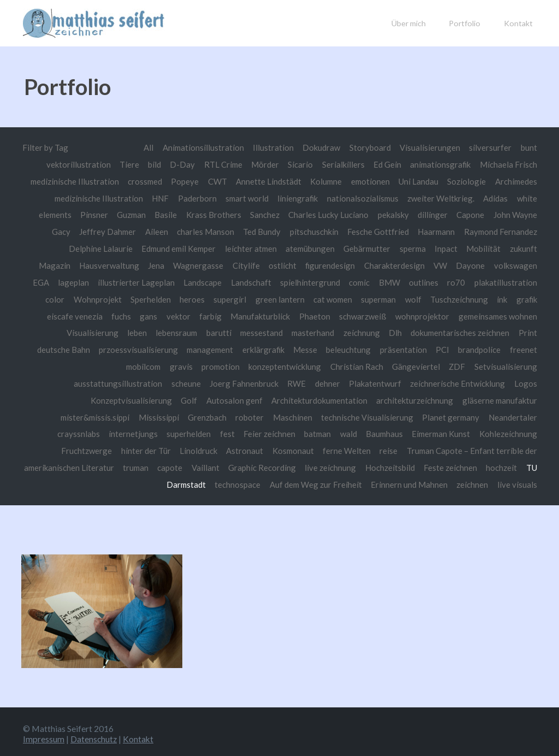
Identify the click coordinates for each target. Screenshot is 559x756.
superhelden (250, 432)
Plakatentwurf (452, 381)
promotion (315, 365)
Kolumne (374, 181)
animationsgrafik (439, 164)
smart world (305, 198)
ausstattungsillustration (193, 381)
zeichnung (496, 332)
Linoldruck (236, 448)
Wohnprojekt (209, 298)
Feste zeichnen (510, 465)
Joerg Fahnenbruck (320, 381)
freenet (195, 365)
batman (379, 432)
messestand (395, 332)
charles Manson (241, 231)
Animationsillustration (201, 147)
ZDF (60, 381)
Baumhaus (448, 432)
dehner (404, 381)
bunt (529, 147)
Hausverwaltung (158, 264)
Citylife (296, 264)
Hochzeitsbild (450, 465)
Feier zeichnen (331, 432)
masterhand (448, 332)
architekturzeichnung (457, 398)
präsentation (75, 365)
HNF (217, 198)
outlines (495, 281)
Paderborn (254, 198)
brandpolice (151, 365)
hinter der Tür (183, 448)
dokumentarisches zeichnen (112, 348)
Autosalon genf (274, 398)
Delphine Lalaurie (128, 248)
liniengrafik (357, 198)
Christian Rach (453, 365)
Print (181, 348)
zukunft (64, 264)
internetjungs (194, 432)
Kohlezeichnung (60, 448)
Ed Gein (385, 164)
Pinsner (143, 214)
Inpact (482, 248)
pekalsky (445, 214)
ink (148, 315)
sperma (448, 248)
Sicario (298, 164)
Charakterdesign (445, 264)
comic (430, 281)
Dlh (531, 332)
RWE (373, 381)
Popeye (231, 181)
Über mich (409, 23)
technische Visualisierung (423, 415)
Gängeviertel (513, 365)
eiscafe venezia (222, 315)
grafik (174, 315)
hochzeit (125, 482)
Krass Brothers (264, 214)
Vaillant (265, 465)
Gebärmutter (401, 248)
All (146, 147)
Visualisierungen (430, 147)
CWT (264, 181)
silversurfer (490, 147)
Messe (471, 348)
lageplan (143, 281)
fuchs (269, 315)
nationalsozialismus (423, 198)
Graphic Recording (322, 465)
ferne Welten (387, 448)
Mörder (262, 164)
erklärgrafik (429, 348)
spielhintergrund (380, 281)
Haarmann (474, 231)
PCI (114, 365)
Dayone (523, 264)
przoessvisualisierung (301, 348)
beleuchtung (515, 348)
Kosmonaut (332, 448)
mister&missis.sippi (150, 415)
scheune (261, 381)
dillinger (485, 214)
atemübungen (343, 248)
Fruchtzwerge (123, 448)
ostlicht (333, 264)
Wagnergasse (248, 264)
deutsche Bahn (225, 348)
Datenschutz (94, 736)
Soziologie (518, 181)
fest (288, 432)
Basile (216, 214)
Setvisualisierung (108, 381)
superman (493, 298)
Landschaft (320, 281)
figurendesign (380, 264)
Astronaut (283, 448)
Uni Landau (469, 181)
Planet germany (508, 415)
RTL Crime (219, 164)
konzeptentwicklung (381, 365)
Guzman (180, 214)
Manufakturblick (409, 315)
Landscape (272, 281)
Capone (523, 214)
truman (195, 465)
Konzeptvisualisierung (171, 398)
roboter (306, 415)
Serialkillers (340, 164)
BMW (461, 281)
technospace (236, 482)
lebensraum (308, 332)
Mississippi (215, 415)
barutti (352, 332)
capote (229, 465)
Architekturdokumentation (361, 398)
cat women (446, 298)
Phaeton (464, 315)
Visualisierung (224, 332)
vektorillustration (72, 164)
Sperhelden (263, 298)
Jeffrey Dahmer (142, 231)
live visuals (517, 482)
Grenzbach (263, 415)
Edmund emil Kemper (208, 248)
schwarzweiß (513, 315)
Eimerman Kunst (507, 432)
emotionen (420, 181)
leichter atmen (283, 248)
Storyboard (370, 147)
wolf (529, 298)
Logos (110, 398)
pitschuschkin (350, 231)
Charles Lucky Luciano (379, 214)
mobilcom (236, 365)
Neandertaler (84, 432)
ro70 (528, 281)
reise (429, 448)
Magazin (103, 264)
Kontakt (518, 23)
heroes (304, 298)
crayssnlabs (139, 432)
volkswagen (71, 281)
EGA (110, 281)
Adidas (42, 214)
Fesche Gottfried (415, 231)
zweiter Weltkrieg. (503, 198)
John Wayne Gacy (73, 231)
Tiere (124, 164)
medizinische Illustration (154, 198)
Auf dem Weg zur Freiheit (314, 482)
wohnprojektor (71, 332)
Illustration (272, 147)
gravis (275, 365)
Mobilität (520, 248)
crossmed (190, 181)
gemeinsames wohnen (148, 332)
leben (269, 332)
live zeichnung (390, 465)
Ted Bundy (298, 231)
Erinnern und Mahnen (409, 482)
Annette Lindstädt (316, 181)
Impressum (44, 736)
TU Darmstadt (177, 482)
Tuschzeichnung (105, 315)
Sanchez (316, 214)
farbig (358, 315)
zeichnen (472, 482)
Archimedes (79, 198)
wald (411, 432)
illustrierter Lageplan (206, 281)
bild (150, 164)
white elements (91, 214)
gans (296, 315)
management (373, 348)
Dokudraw (321, 147)
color (166, 298)
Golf (229, 398)
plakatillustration (115, 298)
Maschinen (349, 415)
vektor (326, 315)
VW (492, 264)
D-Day (177, 164)
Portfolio (465, 23)
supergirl (342, 298)
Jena (205, 264)
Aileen (192, 231)
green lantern (392, 298)
